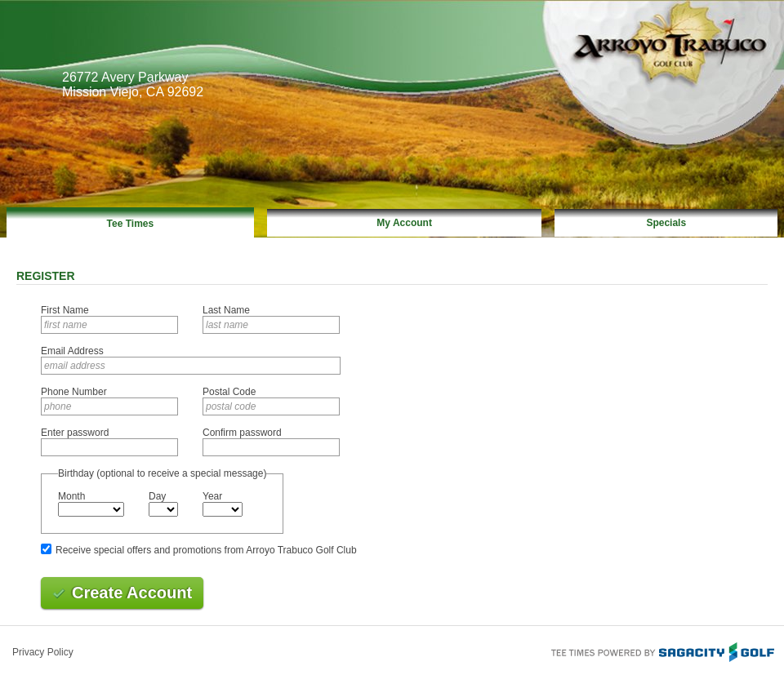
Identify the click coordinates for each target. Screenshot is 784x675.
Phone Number (74, 392)
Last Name (226, 310)
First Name (65, 310)
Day (157, 496)
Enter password (75, 433)
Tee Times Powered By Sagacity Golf (661, 651)
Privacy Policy (43, 652)
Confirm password (242, 433)
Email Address (72, 351)
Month (71, 496)
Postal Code (229, 392)
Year (212, 496)
